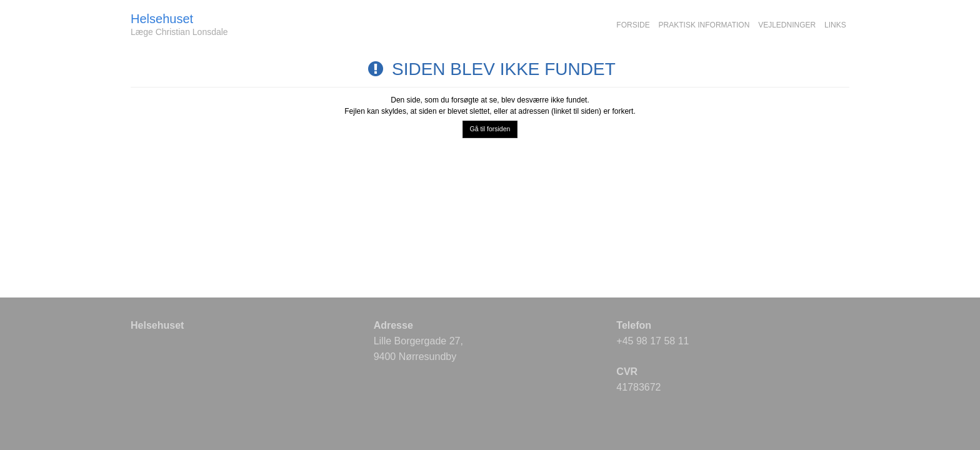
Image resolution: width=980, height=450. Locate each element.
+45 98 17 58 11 (652, 341)
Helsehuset (162, 19)
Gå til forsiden (490, 129)
